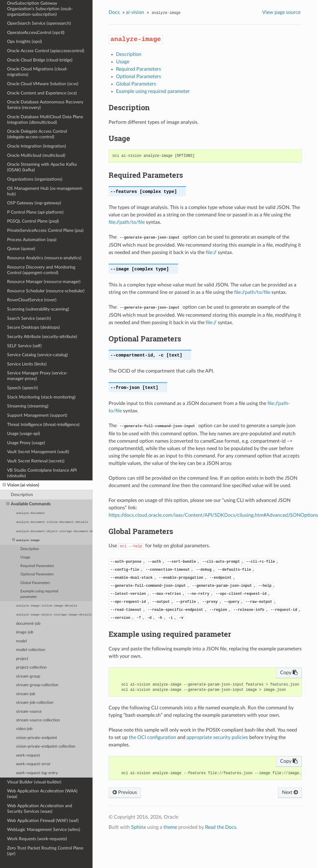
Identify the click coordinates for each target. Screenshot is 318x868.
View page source (281, 12)
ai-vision (135, 12)
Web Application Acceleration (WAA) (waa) (42, 794)
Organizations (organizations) (35, 179)
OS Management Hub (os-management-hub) (45, 191)
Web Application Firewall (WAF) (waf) (43, 821)
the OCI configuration (153, 737)
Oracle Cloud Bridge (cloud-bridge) (40, 60)
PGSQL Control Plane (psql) (33, 221)
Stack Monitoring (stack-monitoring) (41, 397)
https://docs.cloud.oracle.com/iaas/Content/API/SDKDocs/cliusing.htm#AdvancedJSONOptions (213, 515)
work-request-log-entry (37, 773)
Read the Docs (221, 827)
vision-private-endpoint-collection (46, 747)
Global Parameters (35, 583)
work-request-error (33, 764)
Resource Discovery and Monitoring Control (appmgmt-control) (41, 270)
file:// (211, 252)
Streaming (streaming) (28, 406)
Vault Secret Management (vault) (38, 452)
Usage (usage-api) (24, 434)
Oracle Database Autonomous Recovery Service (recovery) (45, 105)
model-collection (31, 650)
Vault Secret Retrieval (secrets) (36, 461)
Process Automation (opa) (32, 240)
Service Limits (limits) (27, 364)
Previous (125, 792)
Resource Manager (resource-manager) (44, 282)
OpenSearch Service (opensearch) (39, 23)
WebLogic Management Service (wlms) (44, 830)
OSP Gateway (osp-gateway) (34, 203)
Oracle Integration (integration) (37, 146)
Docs (114, 12)
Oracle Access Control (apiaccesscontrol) (46, 51)
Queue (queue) (21, 249)
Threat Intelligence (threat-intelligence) (43, 425)
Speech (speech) (23, 388)
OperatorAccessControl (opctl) (36, 33)
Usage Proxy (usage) (26, 443)
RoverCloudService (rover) (32, 300)
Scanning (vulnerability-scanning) (38, 309)
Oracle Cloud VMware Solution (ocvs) (43, 84)
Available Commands (29, 504)
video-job (24, 729)
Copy (289, 673)
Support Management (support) (37, 415)
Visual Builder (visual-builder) (34, 782)
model (21, 641)
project (22, 659)
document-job (28, 624)
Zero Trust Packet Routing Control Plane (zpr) (45, 851)
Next (290, 792)
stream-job (26, 694)
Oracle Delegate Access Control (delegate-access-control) (37, 134)
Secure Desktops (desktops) (33, 327)
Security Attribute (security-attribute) (42, 337)
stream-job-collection (35, 703)
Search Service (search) (29, 318)
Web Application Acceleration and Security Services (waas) (40, 809)
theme (170, 827)
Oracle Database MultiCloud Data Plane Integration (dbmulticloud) (45, 120)
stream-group (28, 676)
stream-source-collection (38, 720)
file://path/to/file (127, 222)
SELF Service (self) (24, 346)
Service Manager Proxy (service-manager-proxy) (37, 376)
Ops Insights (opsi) (25, 42)
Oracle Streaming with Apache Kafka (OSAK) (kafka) (42, 167)
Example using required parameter (39, 594)
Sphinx (138, 827)
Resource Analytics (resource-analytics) (44, 258)
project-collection (31, 668)
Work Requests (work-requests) (37, 839)
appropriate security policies (217, 737)
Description (22, 495)
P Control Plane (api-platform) (35, 212)
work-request (28, 755)
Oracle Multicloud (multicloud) (36, 155)
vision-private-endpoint (37, 738)
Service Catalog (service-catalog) (37, 355)
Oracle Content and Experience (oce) (42, 93)
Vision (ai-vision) (21, 485)
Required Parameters (37, 566)
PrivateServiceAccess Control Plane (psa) (45, 230)
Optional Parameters (37, 574)
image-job (25, 632)
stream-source (29, 712)
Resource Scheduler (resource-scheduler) (46, 291)
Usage (25, 557)
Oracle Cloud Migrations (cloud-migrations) (37, 72)
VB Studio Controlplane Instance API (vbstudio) (42, 473)
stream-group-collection (37, 685)
